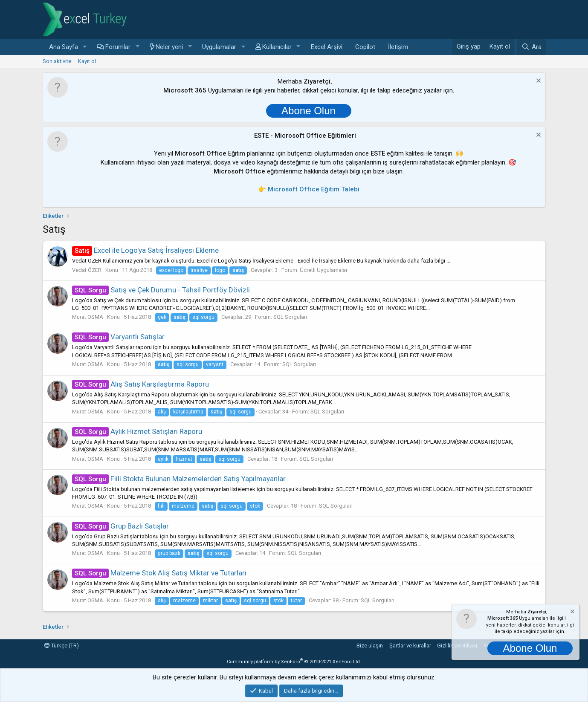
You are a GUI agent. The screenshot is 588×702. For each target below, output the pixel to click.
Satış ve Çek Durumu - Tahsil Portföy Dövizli (161, 290)
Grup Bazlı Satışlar (121, 526)
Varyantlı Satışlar (119, 337)
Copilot (365, 47)
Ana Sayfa (64, 47)
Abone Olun (308, 111)
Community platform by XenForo (294, 662)
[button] (84, 47)
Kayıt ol (87, 61)
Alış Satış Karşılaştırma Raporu (141, 384)
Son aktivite (57, 61)
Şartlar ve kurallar (410, 646)
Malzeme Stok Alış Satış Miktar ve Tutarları (159, 573)
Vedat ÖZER (87, 270)
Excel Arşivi (327, 47)
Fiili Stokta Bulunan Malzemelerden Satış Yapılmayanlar (179, 479)
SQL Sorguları (290, 317)
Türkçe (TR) (62, 646)
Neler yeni (169, 47)
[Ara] (531, 47)
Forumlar (118, 47)
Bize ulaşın (370, 646)
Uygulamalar (219, 47)
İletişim (398, 47)
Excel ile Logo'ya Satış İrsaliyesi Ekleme (146, 250)
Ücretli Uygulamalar (324, 270)
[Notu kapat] (537, 82)
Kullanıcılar (277, 47)
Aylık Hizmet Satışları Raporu (137, 431)
